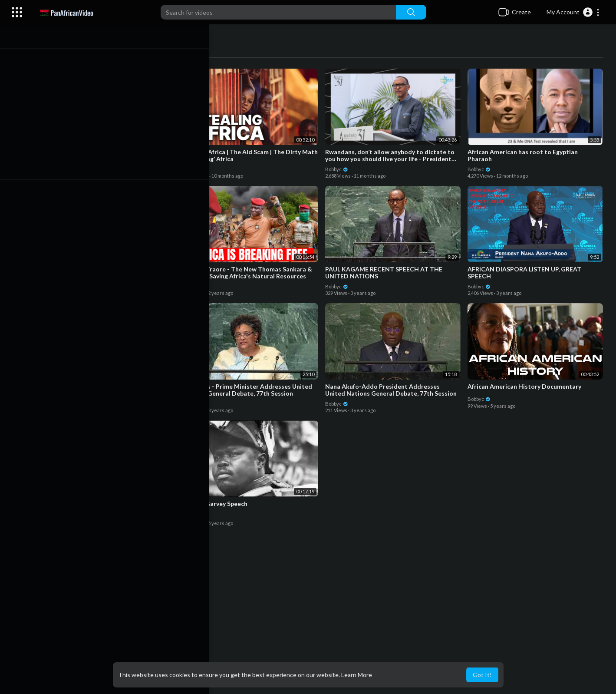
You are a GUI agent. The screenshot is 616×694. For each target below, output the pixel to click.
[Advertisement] (326, 625)
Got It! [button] (482, 675)
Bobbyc (59, 168)
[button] (573, 12)
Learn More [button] (357, 675)
